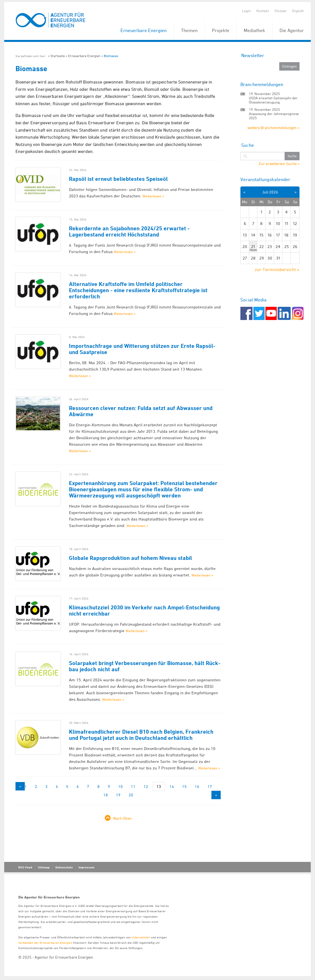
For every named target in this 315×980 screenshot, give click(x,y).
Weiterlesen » (153, 196)
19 (118, 795)
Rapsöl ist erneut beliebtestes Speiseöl (118, 179)
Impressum (86, 867)
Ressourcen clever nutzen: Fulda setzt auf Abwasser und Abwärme (141, 411)
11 (133, 786)
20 (131, 795)
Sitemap (44, 867)
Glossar (281, 11)
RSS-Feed (25, 867)
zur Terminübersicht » (277, 269)
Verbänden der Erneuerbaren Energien (45, 942)
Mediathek (254, 30)
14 (172, 786)
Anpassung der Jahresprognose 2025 (274, 116)
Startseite (58, 56)
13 (159, 786)
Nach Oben (122, 818)
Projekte (221, 30)
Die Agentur (292, 30)
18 (106, 795)
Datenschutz (64, 867)
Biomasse (111, 56)
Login (246, 11)
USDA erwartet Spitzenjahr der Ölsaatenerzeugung (273, 100)
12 (146, 786)
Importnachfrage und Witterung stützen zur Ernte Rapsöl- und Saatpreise (142, 349)
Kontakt (263, 11)
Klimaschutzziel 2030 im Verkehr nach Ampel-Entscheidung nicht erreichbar (144, 610)
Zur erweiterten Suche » (279, 164)
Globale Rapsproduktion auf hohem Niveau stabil (130, 558)
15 (184, 786)
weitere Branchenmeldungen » (273, 128)
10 (120, 786)
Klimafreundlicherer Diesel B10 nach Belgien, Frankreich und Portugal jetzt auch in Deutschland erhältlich (141, 735)
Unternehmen (141, 937)
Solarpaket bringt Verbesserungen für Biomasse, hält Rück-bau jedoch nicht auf (145, 666)
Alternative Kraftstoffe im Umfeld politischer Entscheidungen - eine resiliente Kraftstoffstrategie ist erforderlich (138, 290)
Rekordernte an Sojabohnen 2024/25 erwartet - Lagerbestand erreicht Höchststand (129, 231)
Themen (189, 30)
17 (210, 786)
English (298, 11)
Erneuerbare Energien (144, 30)
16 (197, 786)
